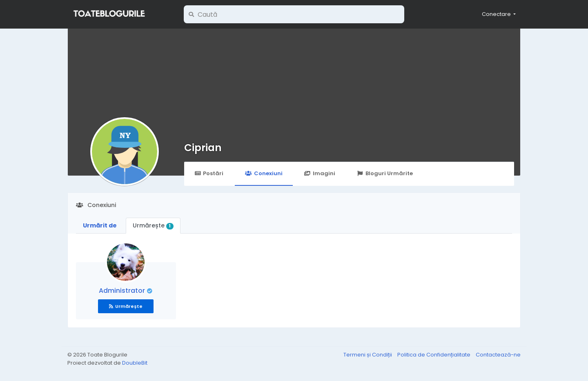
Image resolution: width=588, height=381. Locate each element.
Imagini (320, 173)
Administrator (123, 291)
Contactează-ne (498, 355)
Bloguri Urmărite (385, 173)
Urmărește (153, 225)
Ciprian (203, 148)
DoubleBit (135, 363)
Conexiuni (264, 173)
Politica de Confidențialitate (434, 355)
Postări (209, 173)
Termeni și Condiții (368, 355)
